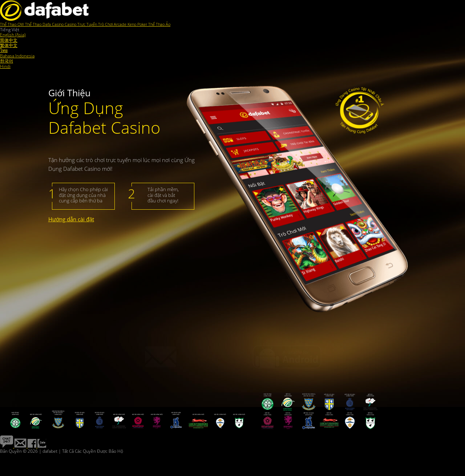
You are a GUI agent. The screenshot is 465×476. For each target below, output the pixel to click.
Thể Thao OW (13, 24)
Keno (132, 24)
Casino (58, 24)
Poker (143, 24)
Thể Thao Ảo (159, 24)
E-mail (200, 352)
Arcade (121, 24)
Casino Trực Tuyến (81, 24)
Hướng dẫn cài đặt (71, 219)
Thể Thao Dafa (39, 24)
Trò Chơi (106, 24)
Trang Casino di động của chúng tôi (359, 362)
